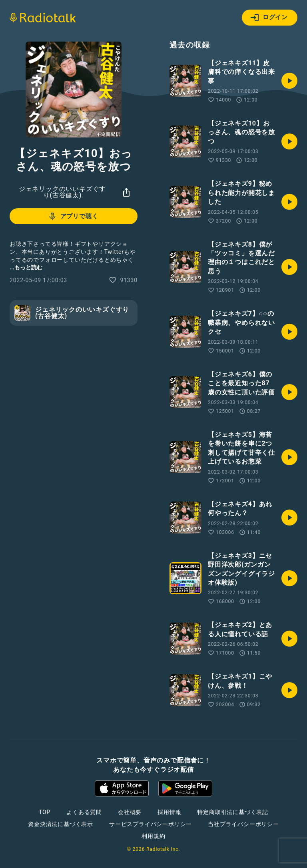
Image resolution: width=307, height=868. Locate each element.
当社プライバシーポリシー (243, 824)
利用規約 (153, 836)
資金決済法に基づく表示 (61, 824)
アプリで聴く (73, 216)
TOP (45, 812)
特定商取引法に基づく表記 (233, 812)
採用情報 (169, 812)
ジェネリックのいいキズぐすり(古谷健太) (62, 192)
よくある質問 (84, 812)
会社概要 (130, 812)
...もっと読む (26, 267)
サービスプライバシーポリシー (151, 824)
